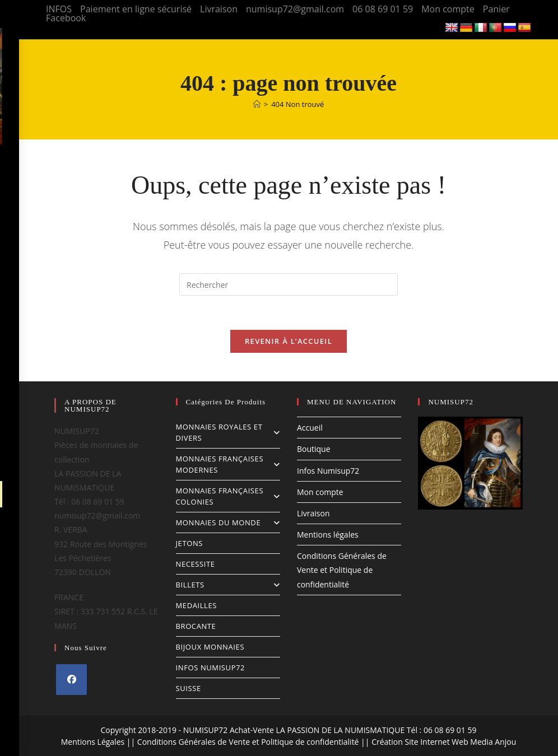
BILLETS (228, 585)
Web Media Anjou (484, 742)
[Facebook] (71, 680)
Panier (496, 9)
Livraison (219, 9)
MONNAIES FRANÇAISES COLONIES (228, 496)
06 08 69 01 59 (383, 9)
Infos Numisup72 (328, 471)
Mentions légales (328, 535)
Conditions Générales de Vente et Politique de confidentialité (342, 570)
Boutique (314, 449)
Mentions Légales (93, 742)
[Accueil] (257, 104)
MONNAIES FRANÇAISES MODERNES (228, 464)
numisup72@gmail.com (295, 9)
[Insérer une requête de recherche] (289, 284)
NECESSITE (196, 564)
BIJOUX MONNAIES (210, 647)
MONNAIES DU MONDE (228, 522)
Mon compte (448, 9)
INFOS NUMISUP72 (211, 668)
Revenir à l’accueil (289, 341)
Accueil (310, 428)
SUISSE (189, 688)
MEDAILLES (197, 605)
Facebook (66, 18)
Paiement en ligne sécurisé (136, 9)
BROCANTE (196, 626)
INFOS (59, 9)
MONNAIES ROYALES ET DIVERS (228, 432)
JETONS (190, 543)
